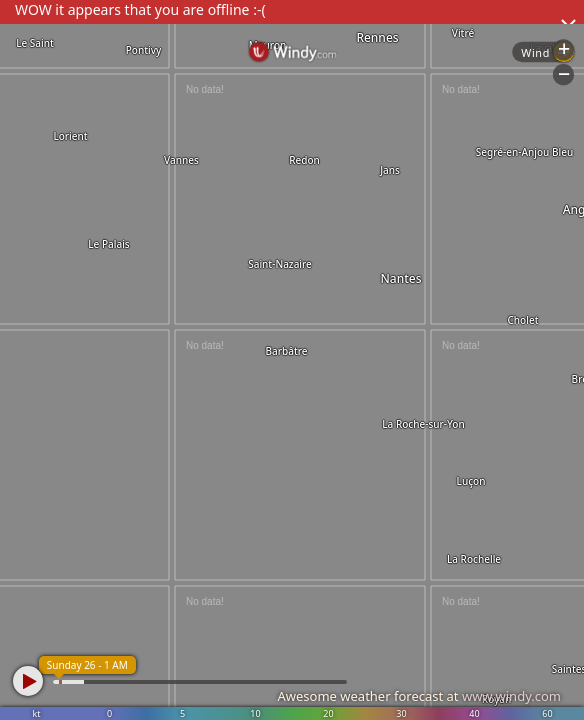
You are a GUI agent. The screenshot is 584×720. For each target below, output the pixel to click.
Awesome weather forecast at (419, 696)
